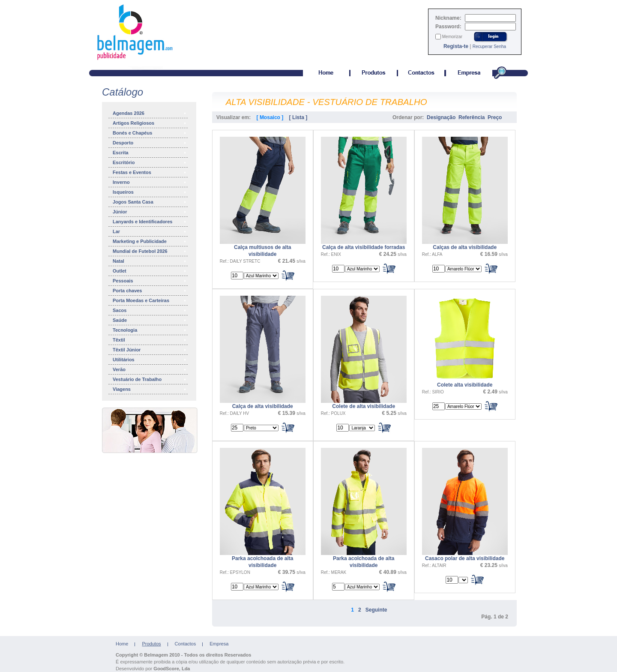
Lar (150, 231)
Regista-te (456, 46)
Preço (495, 117)
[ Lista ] (298, 117)
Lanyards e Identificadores (150, 222)
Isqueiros (150, 192)
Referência (472, 117)
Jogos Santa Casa (150, 202)
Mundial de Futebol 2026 (150, 251)
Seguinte (376, 610)
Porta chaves (150, 291)
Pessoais (150, 281)
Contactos (186, 644)
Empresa (219, 644)
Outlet (150, 271)
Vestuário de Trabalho (150, 379)
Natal (150, 261)
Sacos (150, 310)
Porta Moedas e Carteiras (150, 300)
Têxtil (150, 340)
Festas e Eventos (150, 172)
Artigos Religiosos (150, 123)
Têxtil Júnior (150, 350)
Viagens (150, 389)
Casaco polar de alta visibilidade (465, 558)
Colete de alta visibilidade (364, 406)
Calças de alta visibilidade (465, 247)
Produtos (151, 644)
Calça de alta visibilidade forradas (364, 247)
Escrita (150, 153)
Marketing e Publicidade (150, 241)
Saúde (150, 320)
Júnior (150, 212)
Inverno (150, 182)
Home (122, 644)
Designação (441, 117)
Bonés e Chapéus (150, 133)
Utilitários (150, 360)
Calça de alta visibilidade (263, 406)
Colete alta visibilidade (465, 385)
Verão (150, 369)
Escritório (150, 162)
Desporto (150, 143)
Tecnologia (150, 330)
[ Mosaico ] (270, 117)
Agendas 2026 (150, 113)
